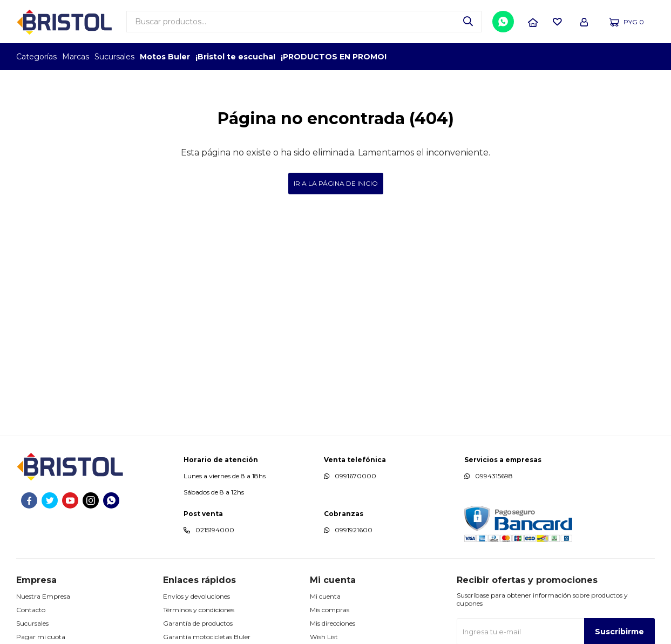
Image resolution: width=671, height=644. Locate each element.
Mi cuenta (325, 596)
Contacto (31, 610)
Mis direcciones (333, 623)
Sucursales (114, 57)
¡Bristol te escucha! (235, 57)
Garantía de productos (198, 623)
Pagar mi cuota (41, 637)
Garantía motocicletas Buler (207, 637)
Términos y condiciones (199, 610)
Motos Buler (165, 57)
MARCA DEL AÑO (621, 57)
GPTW (647, 57)
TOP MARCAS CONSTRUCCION (591, 57)
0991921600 (354, 530)
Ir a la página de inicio (336, 183)
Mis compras (330, 610)
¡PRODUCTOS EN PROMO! (334, 57)
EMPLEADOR (562, 57)
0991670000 (355, 476)
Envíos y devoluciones (196, 596)
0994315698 (494, 476)
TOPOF (532, 57)
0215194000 (215, 530)
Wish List (324, 637)
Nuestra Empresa (43, 596)
